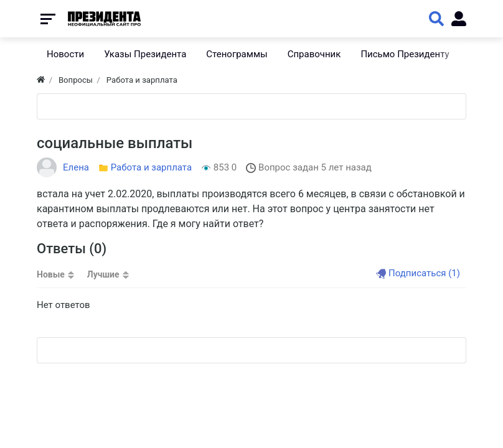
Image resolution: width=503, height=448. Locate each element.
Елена (76, 167)
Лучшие (103, 274)
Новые (51, 274)
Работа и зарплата (151, 167)
